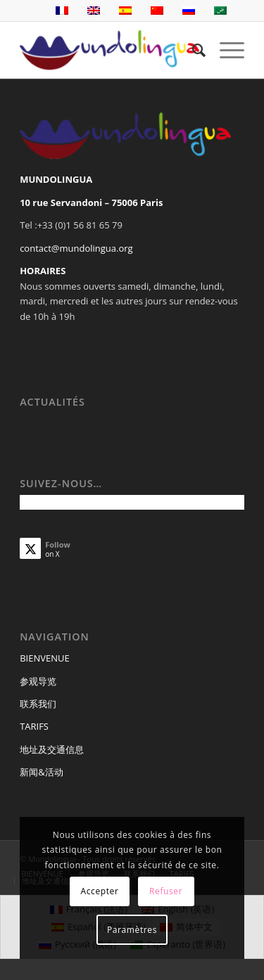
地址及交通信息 (52, 749)
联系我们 (38, 704)
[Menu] (225, 50)
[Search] (192, 50)
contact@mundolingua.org (76, 248)
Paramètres (132, 930)
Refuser (166, 891)
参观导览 (38, 681)
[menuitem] (192, 50)
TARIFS (34, 726)
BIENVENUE (45, 658)
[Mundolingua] (109, 50)
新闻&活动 (41, 772)
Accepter (100, 891)
